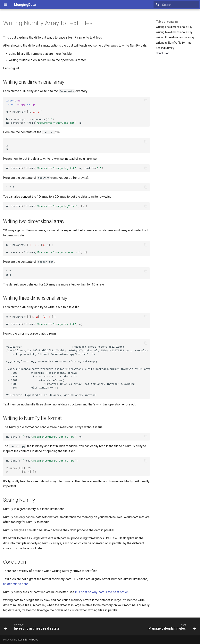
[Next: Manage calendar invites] (171, 628)
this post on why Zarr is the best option (102, 592)
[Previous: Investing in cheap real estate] (33, 628)
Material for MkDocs (27, 640)
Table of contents (167, 22)
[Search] (176, 5)
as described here (16, 584)
